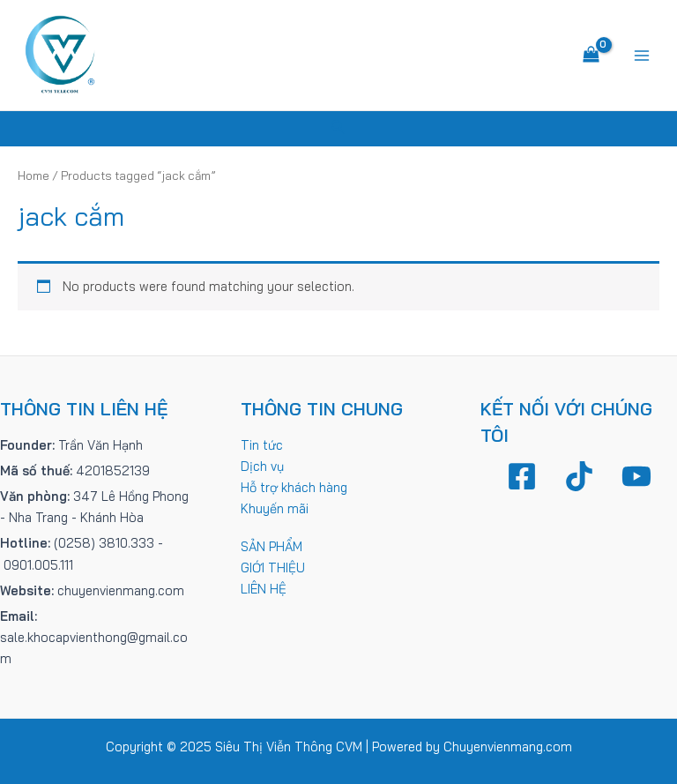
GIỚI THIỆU (273, 567)
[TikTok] (579, 476)
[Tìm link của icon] (338, 129)
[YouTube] (636, 476)
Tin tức (262, 445)
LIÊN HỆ (264, 589)
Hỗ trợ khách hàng (294, 487)
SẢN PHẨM (272, 546)
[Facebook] (522, 476)
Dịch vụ (262, 466)
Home (33, 175)
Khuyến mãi (275, 508)
